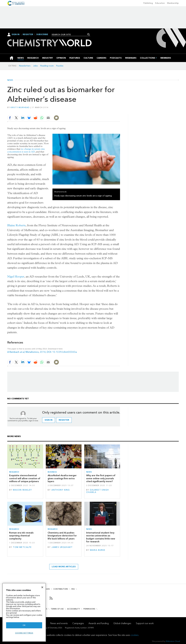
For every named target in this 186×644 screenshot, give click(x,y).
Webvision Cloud (173, 641)
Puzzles (60, 66)
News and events (59, 623)
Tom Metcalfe (22, 547)
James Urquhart (62, 547)
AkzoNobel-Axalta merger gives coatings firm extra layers (62, 478)
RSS (73, 589)
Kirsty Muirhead (20, 107)
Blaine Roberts (16, 225)
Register (28, 35)
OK (24, 625)
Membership (173, 3)
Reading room (47, 66)
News (10, 80)
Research (14, 472)
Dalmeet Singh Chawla (98, 491)
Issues (47, 589)
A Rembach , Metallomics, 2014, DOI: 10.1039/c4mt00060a (42, 352)
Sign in (49, 420)
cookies (135, 635)
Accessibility (74, 609)
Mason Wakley (22, 490)
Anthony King (61, 490)
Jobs (35, 66)
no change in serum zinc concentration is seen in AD (26, 150)
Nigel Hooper (16, 277)
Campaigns (78, 623)
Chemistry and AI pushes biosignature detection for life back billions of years (62, 536)
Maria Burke (98, 550)
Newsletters (25, 66)
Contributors (61, 589)
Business (52, 472)
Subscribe (42, 35)
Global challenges (122, 623)
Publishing (148, 3)
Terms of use (57, 609)
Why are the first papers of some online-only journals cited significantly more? (101, 478)
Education (160, 3)
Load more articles (64, 567)
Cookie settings (24, 633)
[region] (24, 612)
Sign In (16, 34)
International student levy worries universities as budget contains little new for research (101, 537)
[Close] (42, 587)
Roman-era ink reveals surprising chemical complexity (21, 536)
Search (89, 34)
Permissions (89, 609)
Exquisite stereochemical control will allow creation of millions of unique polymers (25, 478)
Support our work (145, 623)
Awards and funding (99, 623)
